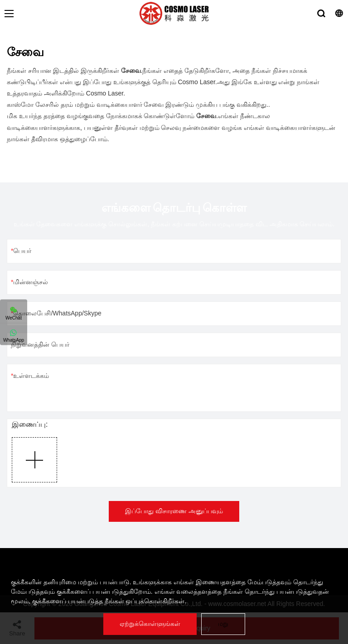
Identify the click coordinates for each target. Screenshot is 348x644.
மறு (223, 624)
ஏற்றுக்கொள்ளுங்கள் (150, 624)
